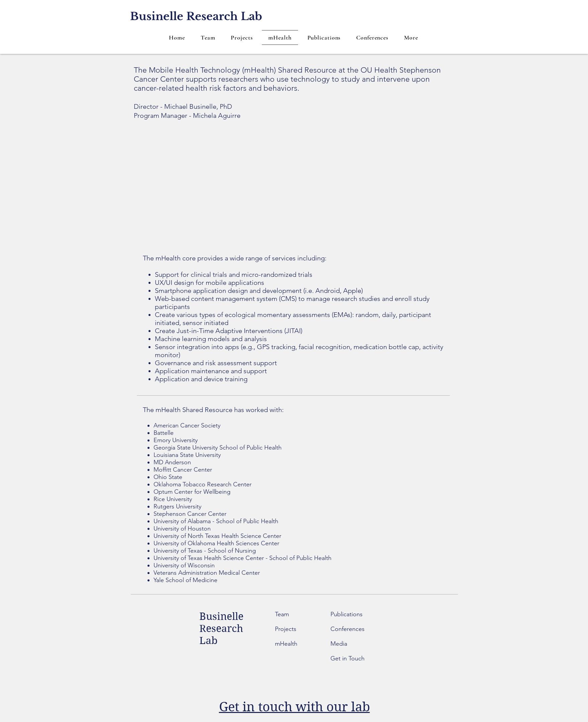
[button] (411, 37)
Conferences (348, 629)
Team (283, 614)
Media (339, 644)
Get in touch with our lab (295, 707)
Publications (347, 614)
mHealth (286, 644)
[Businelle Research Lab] (196, 17)
